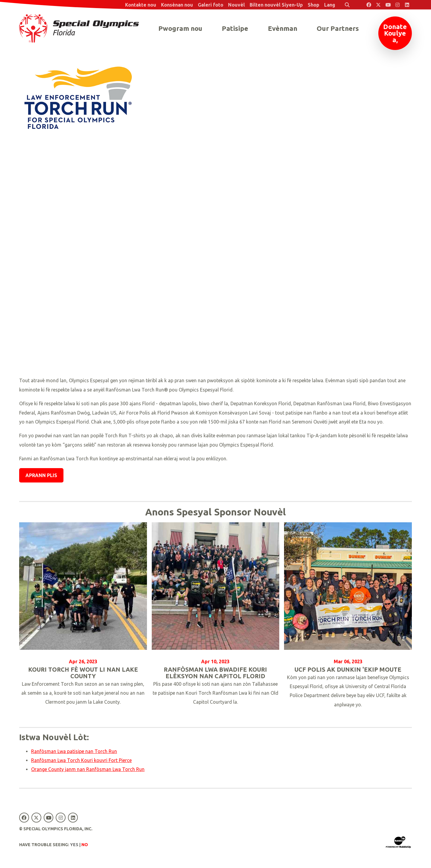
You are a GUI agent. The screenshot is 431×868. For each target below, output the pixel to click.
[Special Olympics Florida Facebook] (369, 5)
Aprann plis (41, 475)
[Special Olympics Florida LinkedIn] (407, 5)
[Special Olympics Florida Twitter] (378, 5)
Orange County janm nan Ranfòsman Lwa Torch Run (88, 769)
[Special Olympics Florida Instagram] (397, 5)
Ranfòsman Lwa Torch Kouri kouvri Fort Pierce (81, 760)
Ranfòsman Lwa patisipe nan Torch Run (74, 751)
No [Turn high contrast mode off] (85, 845)
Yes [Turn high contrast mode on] (74, 845)
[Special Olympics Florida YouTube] (388, 5)
